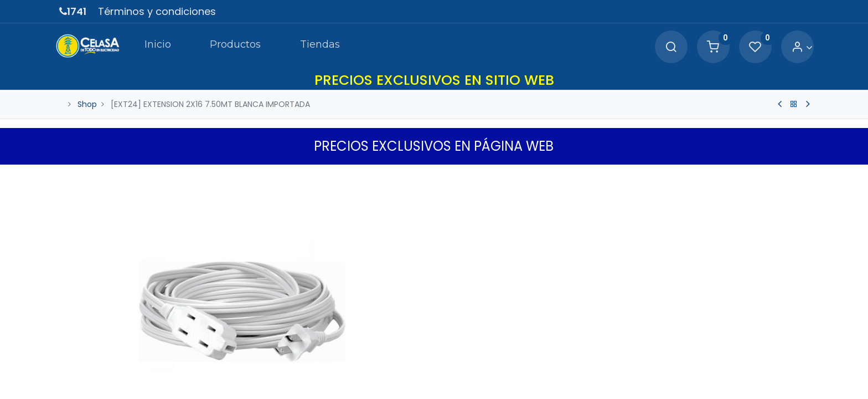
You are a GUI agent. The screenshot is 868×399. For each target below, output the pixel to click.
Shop (87, 104)
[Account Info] (798, 47)
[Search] (667, 47)
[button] (802, 176)
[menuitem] (154, 47)
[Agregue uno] (502, 367)
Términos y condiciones (157, 11)
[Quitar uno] (455, 367)
